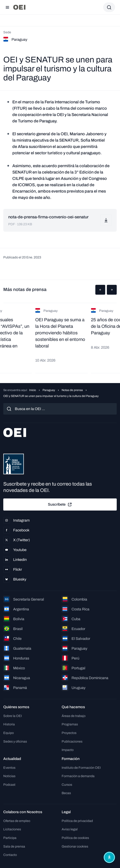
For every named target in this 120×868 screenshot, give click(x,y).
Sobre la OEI (13, 716)
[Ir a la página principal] (19, 7)
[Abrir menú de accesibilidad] (109, 857)
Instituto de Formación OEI (81, 768)
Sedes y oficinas (15, 741)
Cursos (67, 785)
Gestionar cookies (75, 846)
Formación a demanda (78, 776)
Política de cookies (75, 838)
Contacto (10, 855)
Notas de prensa (72, 390)
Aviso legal (70, 829)
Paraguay (49, 390)
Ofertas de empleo (17, 821)
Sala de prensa (14, 846)
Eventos (9, 768)
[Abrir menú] (7, 7)
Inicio (33, 390)
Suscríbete (60, 505)
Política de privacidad (77, 821)
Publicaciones (72, 741)
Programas (70, 724)
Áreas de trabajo (74, 716)
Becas (66, 793)
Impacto (68, 750)
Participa (10, 838)
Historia (9, 724)
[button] (100, 290)
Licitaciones (12, 829)
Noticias (9, 776)
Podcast (9, 785)
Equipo (9, 733)
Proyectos (69, 733)
